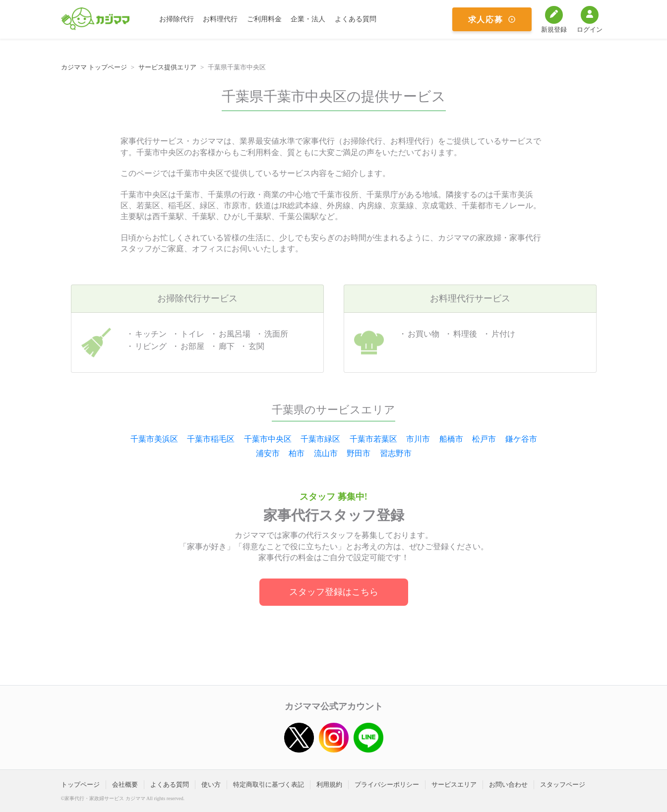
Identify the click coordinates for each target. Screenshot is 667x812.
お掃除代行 (177, 19)
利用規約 (329, 784)
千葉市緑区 (320, 439)
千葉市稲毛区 (211, 439)
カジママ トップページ (94, 67)
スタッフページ (563, 784)
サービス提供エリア (167, 67)
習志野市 (396, 453)
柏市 (297, 453)
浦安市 (268, 453)
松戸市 (484, 439)
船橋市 (451, 439)
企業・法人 (308, 19)
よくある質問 (356, 19)
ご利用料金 (264, 19)
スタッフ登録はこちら (334, 592)
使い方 (211, 784)
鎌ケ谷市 (521, 439)
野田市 (359, 453)
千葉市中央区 (268, 439)
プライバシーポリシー (387, 784)
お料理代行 (220, 19)
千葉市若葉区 (373, 439)
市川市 (418, 439)
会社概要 (125, 784)
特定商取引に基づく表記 (269, 784)
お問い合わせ (508, 784)
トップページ (80, 784)
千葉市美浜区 (154, 439)
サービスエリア (454, 784)
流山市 (326, 453)
